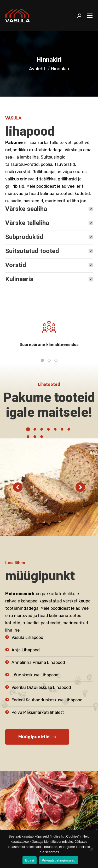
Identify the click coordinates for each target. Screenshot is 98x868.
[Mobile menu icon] (90, 16)
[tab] (49, 209)
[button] (42, 360)
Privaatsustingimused (59, 860)
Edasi (30, 860)
